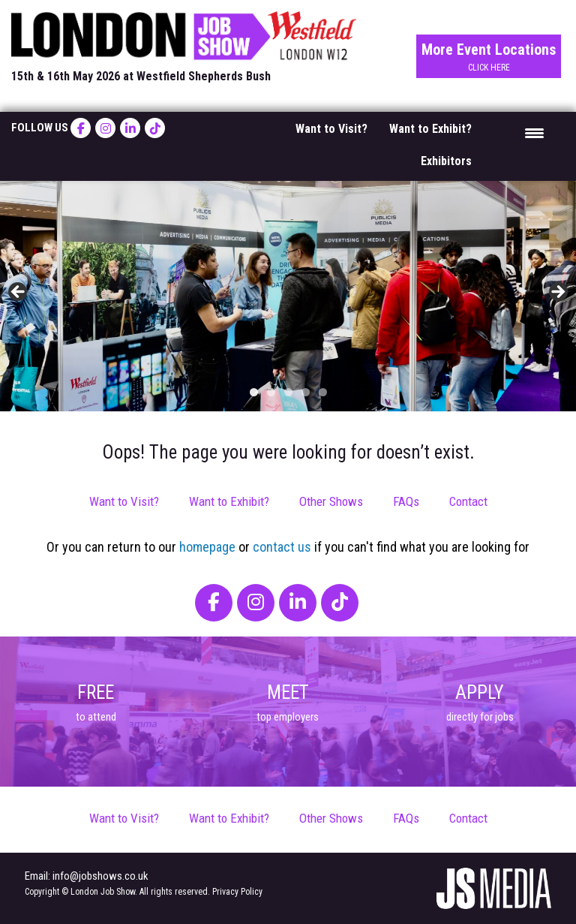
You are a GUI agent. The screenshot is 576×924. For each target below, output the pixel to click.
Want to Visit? (331, 129)
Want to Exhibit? (430, 129)
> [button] (557, 293)
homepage (207, 547)
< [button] (19, 293)
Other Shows (331, 501)
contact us (282, 547)
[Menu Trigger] (534, 132)
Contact (468, 501)
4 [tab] (306, 392)
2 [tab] (271, 392)
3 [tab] (288, 392)
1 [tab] (254, 392)
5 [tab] (323, 392)
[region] (288, 296)
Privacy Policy (237, 892)
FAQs (406, 501)
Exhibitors (446, 161)
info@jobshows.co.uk (100, 876)
